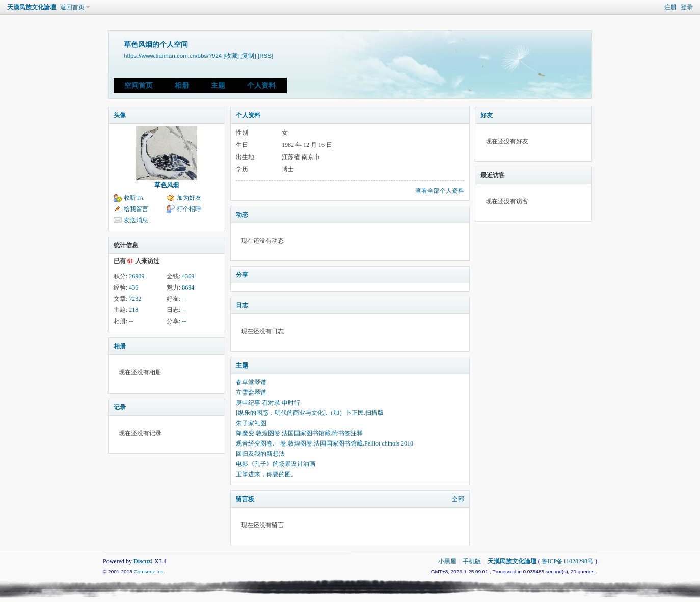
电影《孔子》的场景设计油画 (276, 464)
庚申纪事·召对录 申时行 (268, 403)
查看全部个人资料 (440, 191)
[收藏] (231, 55)
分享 (242, 275)
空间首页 (139, 85)
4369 (188, 276)
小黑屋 (447, 561)
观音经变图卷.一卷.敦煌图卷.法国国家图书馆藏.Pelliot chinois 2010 (325, 443)
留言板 (245, 499)
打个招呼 (189, 209)
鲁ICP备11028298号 (568, 561)
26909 (137, 276)
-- (184, 299)
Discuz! (143, 561)
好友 (487, 115)
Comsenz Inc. (149, 572)
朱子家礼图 (251, 423)
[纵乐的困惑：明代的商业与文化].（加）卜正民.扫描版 (310, 413)
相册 (182, 85)
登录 (687, 7)
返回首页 (72, 7)
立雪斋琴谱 (251, 392)
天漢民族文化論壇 (32, 7)
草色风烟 (167, 185)
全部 (458, 499)
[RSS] (265, 55)
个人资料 (261, 85)
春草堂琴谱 (251, 382)
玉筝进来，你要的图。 (266, 474)
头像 (120, 115)
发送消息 (136, 220)
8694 (188, 287)
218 (133, 310)
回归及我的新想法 (260, 454)
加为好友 (189, 198)
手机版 (472, 561)
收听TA (134, 198)
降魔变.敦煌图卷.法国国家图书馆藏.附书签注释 (299, 433)
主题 (218, 85)
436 (133, 287)
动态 (242, 215)
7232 (135, 299)
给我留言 (136, 209)
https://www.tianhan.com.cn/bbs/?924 (173, 55)
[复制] (248, 55)
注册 (670, 7)
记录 (120, 407)
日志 (242, 305)
